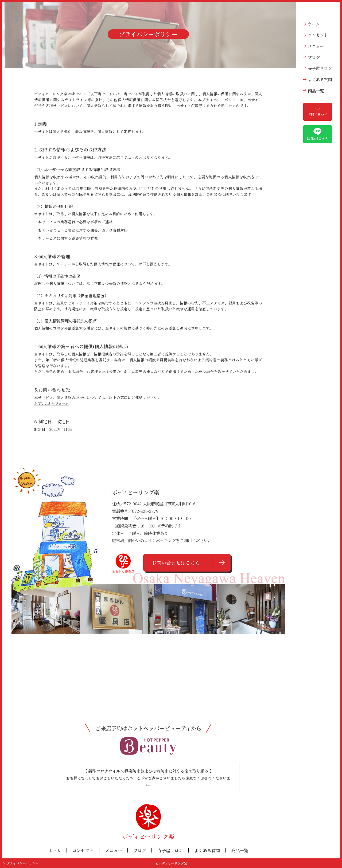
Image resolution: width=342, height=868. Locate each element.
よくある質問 (320, 79)
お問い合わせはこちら (176, 563)
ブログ (314, 57)
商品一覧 (316, 91)
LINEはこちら (318, 134)
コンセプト (318, 35)
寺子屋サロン (320, 68)
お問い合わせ (317, 112)
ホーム (314, 24)
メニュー (316, 46)
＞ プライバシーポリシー (20, 863)
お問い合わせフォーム (53, 403)
